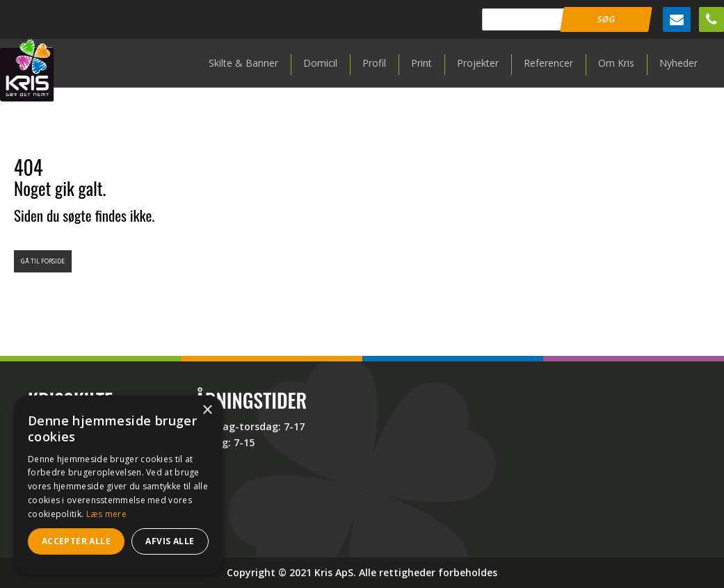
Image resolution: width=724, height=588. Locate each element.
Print (421, 63)
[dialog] (118, 485)
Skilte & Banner (243, 63)
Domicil (320, 63)
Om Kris (616, 63)
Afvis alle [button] (170, 541)
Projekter (478, 63)
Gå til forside (43, 261)
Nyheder (678, 63)
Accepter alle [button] (76, 541)
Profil (374, 63)
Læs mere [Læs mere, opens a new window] (106, 514)
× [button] (207, 410)
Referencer (548, 63)
